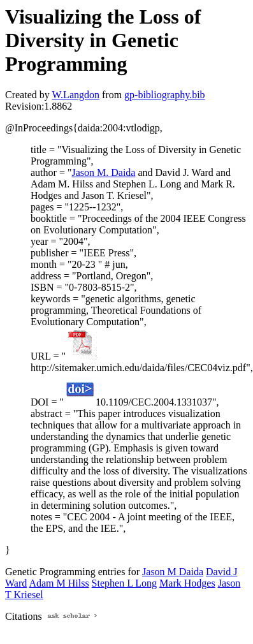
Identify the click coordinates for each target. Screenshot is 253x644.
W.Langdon (76, 95)
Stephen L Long (125, 583)
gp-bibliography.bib (165, 95)
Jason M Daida (173, 572)
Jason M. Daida (103, 172)
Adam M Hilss (59, 583)
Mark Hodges (187, 583)
